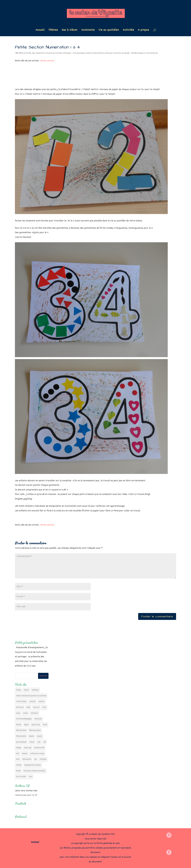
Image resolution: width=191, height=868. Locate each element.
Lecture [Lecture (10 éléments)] (32, 742)
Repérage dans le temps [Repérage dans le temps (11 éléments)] (33, 765)
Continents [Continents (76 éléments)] (34, 713)
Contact (35, 842)
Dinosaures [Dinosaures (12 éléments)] (38, 719)
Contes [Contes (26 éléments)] (25, 713)
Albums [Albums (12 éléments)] (26, 690)
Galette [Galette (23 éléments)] (31, 736)
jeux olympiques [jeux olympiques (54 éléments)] (21, 742)
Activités (128, 31)
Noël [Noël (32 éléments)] (18, 754)
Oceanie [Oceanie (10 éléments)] (25, 754)
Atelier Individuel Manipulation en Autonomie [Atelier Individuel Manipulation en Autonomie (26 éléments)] (31, 696)
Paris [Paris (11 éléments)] (18, 759)
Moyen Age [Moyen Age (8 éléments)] (28, 748)
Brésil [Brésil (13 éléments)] (28, 707)
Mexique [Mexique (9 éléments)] (19, 748)
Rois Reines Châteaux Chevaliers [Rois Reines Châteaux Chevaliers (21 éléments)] (34, 771)
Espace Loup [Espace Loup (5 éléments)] (36, 725)
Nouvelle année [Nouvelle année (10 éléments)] (39, 748)
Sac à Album (70, 31)
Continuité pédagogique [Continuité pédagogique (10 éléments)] (24, 719)
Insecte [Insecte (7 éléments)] (39, 736)
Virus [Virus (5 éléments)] (30, 777)
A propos (143, 31)
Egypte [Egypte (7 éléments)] (26, 725)
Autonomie (88, 31)
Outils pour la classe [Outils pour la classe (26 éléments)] (37, 754)
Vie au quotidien (109, 31)
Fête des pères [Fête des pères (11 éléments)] (21, 736)
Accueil (40, 31)
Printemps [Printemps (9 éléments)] (43, 759)
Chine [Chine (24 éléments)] (44, 707)
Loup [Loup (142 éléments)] (39, 742)
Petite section (47, 61)
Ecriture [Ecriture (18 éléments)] (19, 725)
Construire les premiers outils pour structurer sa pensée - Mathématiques (114, 53)
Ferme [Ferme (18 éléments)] (45, 725)
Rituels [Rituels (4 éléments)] (18, 771)
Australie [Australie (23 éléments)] (32, 701)
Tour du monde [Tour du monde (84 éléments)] (21, 777)
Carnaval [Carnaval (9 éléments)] (36, 707)
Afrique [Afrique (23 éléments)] (19, 690)
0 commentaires (151, 53)
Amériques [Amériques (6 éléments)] (35, 690)
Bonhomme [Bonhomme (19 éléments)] (20, 707)
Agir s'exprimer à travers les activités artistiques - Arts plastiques (58, 53)
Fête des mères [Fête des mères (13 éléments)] (21, 730)
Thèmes (53, 31)
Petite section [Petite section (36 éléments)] (27, 759)
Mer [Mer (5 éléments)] (45, 742)
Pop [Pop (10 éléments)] (36, 759)
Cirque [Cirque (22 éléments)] (18, 713)
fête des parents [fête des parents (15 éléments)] (35, 730)
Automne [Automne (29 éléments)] (41, 701)
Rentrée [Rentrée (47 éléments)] (19, 765)
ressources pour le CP (26, 795)
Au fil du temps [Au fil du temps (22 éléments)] (21, 701)
